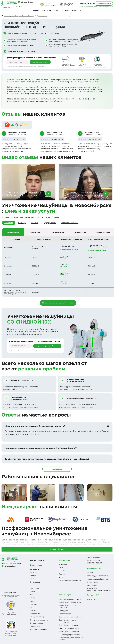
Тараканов (34, 569)
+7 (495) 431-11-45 (87, 4)
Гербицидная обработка (97, 576)
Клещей (33, 598)
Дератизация (64, 560)
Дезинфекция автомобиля (70, 617)
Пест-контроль (65, 614)
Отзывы (66, 10)
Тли (32, 595)
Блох (32, 579)
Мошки (33, 610)
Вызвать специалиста (104, 3)
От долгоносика (37, 623)
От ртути (91, 573)
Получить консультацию (40, 62)
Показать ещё (57, 469)
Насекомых (35, 614)
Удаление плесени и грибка (71, 599)
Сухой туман (92, 599)
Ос (31, 585)
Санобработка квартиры (69, 628)
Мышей (62, 571)
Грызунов (63, 565)
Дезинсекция (36, 565)
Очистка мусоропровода (69, 635)
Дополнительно (94, 568)
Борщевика (92, 585)
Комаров (34, 601)
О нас (56, 10)
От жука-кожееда (37, 617)
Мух (32, 607)
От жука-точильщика (39, 620)
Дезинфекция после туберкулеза (67, 621)
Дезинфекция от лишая (69, 631)
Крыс (61, 568)
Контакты (77, 10)
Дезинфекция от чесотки (69, 625)
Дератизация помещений (70, 580)
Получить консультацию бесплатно (58, 303)
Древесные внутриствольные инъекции (99, 589)
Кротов (62, 574)
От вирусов (63, 611)
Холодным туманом (38, 629)
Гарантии (47, 10)
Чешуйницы (35, 626)
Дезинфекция (65, 595)
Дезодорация (93, 595)
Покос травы (93, 582)
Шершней (34, 588)
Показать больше (57, 549)
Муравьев (34, 573)
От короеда (35, 582)
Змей (61, 577)
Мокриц (33, 604)
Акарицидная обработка (98, 579)
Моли (32, 591)
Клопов (33, 576)
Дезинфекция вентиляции (70, 602)
